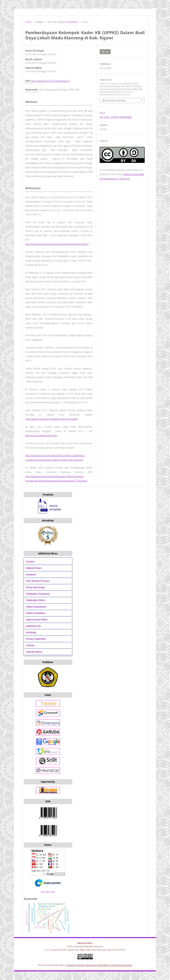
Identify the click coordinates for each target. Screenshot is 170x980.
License (30, 645)
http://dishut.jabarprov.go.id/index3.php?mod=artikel (52, 419)
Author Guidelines (36, 613)
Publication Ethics (36, 600)
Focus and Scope (36, 587)
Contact (30, 562)
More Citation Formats (114, 100)
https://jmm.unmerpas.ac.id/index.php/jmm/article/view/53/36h (57, 244)
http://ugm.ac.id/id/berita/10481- (42, 436)
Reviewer (31, 574)
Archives (39, 22)
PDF (106, 52)
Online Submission (36, 607)
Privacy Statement (36, 639)
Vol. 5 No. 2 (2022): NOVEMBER (62, 22)
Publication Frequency (38, 594)
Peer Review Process (38, 581)
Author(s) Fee (34, 626)
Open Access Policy (37, 620)
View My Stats (48, 892)
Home (28, 22)
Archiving (31, 632)
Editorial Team (34, 568)
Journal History (34, 652)
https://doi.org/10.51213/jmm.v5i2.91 (50, 81)
